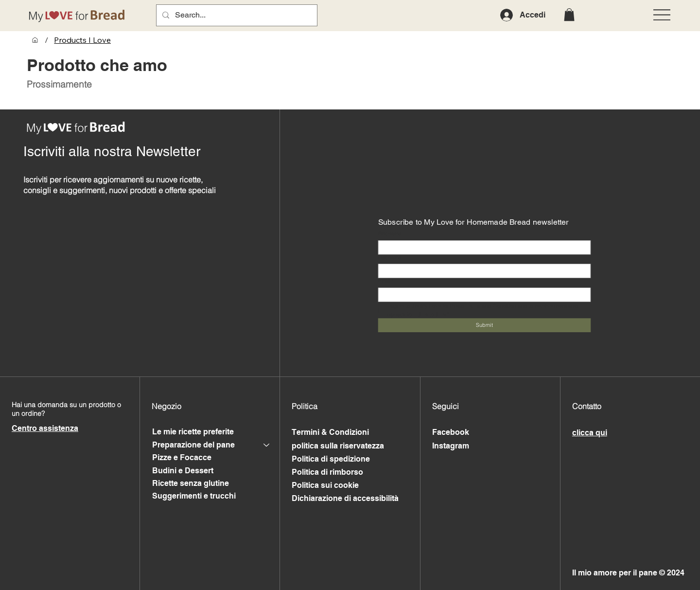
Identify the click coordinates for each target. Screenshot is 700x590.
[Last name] (482, 271)
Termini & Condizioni (330, 432)
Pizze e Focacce (182, 457)
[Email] (482, 295)
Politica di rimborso (327, 472)
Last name (389, 258)
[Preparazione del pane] (267, 445)
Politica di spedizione (331, 459)
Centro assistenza (45, 428)
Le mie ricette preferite (193, 432)
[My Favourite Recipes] (35, 40)
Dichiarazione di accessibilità (345, 498)
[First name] (482, 248)
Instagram (451, 446)
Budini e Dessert (183, 471)
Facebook (451, 432)
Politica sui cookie (325, 485)
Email (385, 282)
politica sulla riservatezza (338, 446)
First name (389, 234)
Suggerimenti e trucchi (194, 496)
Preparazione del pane (193, 445)
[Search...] (236, 15)
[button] (569, 15)
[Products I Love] (82, 40)
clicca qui (590, 433)
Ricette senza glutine (191, 483)
